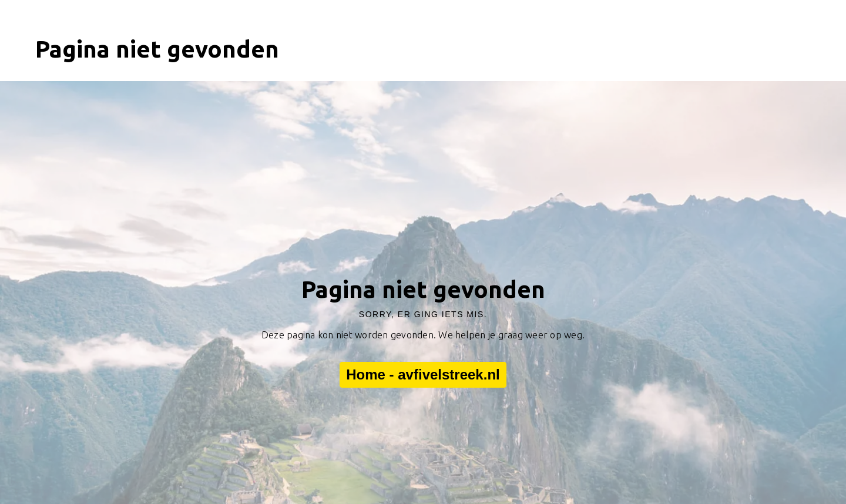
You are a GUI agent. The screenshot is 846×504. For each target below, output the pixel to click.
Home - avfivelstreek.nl (423, 375)
